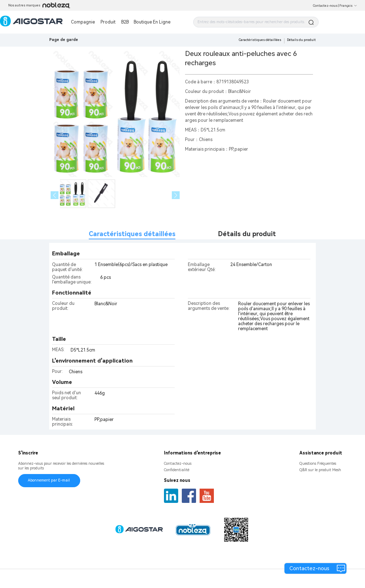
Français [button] (348, 6)
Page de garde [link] (64, 40)
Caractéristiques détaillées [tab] (132, 234)
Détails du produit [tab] (247, 234)
